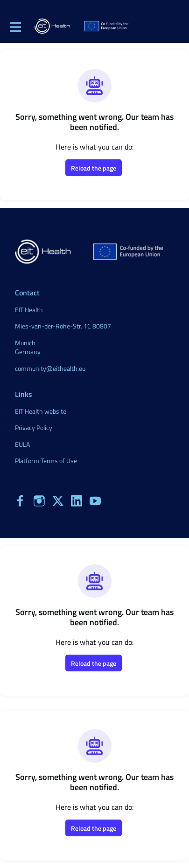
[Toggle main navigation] (15, 27)
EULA (22, 444)
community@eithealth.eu (50, 368)
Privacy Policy (34, 427)
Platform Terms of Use (46, 461)
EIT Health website (41, 411)
